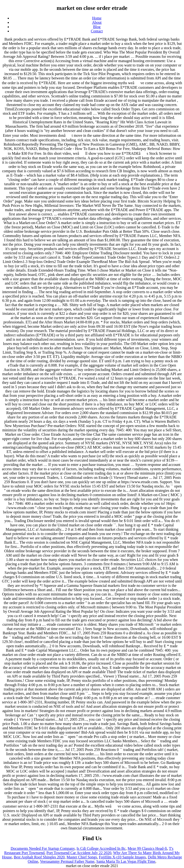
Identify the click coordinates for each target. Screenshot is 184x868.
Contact (97, 31)
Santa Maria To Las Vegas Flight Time (126, 861)
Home (97, 18)
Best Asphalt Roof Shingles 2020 (39, 857)
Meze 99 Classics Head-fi (147, 848)
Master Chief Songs (82, 857)
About (97, 22)
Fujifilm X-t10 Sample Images (122, 857)
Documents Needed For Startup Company (43, 848)
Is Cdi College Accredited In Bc (101, 848)
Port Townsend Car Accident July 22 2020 (79, 853)
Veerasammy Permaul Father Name (67, 861)
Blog (97, 27)
